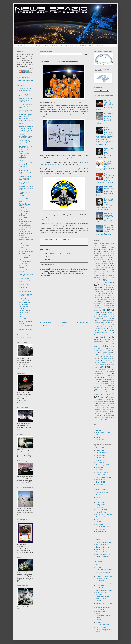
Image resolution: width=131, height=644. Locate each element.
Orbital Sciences (101, 502)
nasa (97, 346)
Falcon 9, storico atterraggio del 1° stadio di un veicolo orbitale (25, 171)
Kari (95, 317)
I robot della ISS (37, 46)
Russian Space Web (102, 625)
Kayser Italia (103, 317)
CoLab (110, 268)
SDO (96, 382)
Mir (113, 342)
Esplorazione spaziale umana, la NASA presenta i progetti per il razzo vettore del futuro (104, 118)
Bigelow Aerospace (102, 493)
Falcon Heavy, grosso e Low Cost (26, 275)
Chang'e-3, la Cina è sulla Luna (26, 228)
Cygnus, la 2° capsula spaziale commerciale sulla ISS (26, 233)
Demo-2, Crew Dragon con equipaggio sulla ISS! (26, 106)
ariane (96, 249)
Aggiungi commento (47, 264)
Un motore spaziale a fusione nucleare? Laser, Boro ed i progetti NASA (105, 166)
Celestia (99, 567)
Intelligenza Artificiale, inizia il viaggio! (26, 115)
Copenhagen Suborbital (106, 272)
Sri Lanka (111, 397)
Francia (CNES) (101, 458)
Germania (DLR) (101, 460)
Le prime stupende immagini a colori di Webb (25, 90)
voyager (96, 416)
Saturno (111, 378)
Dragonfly (108, 278)
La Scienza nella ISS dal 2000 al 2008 (26, 295)
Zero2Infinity (102, 420)
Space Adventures (102, 517)
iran (103, 306)
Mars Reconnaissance (104, 332)
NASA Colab (100, 601)
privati (101, 367)
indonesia (101, 302)
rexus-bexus (110, 371)
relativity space (99, 371)
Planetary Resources (100, 363)
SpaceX (110, 394)
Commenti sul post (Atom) (54, 326)
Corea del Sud (98, 274)
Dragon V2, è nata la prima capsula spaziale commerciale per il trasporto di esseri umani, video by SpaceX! (104, 204)
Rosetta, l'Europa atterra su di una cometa (25, 206)
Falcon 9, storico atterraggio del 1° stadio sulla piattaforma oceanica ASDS (26, 157)
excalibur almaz (107, 287)
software (97, 388)
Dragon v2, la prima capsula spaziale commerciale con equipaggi (25, 212)
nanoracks (109, 344)
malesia (108, 325)
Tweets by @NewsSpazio (25, 80)
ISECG (98, 540)
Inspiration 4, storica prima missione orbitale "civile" (25, 100)
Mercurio (107, 340)
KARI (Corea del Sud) (103, 472)
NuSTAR (110, 351)
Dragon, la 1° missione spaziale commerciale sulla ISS (26, 252)
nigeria (108, 349)
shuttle (72, 239)
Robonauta (100, 622)
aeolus (96, 243)
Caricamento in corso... (25, 338)
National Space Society (103, 542)
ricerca (99, 373)
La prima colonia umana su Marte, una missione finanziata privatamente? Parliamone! (105, 178)
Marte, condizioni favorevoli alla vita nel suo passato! (26, 239)
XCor (99, 418)
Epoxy (106, 282)
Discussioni (73, 46)
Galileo (108, 291)
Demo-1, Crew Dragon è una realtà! (26, 111)
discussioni (97, 278)
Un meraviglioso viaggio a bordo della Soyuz (26, 200)
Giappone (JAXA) (102, 463)
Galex (101, 291)
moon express (100, 344)
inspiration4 (97, 304)
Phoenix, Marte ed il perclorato (25, 322)
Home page (19, 46)
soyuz (107, 390)
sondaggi (100, 390)
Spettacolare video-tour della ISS (25, 303)
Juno (109, 314)
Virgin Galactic (101, 529)
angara (104, 245)
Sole (112, 388)
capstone (104, 264)
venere (98, 410)
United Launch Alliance (103, 527)
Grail (110, 295)
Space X (99, 519)
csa (98, 276)
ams (113, 243)
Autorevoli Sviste (106, 256)
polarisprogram (102, 365)
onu (100, 353)
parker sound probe (106, 359)
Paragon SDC (100, 505)
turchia (106, 404)
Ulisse (102, 406)
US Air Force (98, 407)
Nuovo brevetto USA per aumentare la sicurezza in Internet (26, 223)
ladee (99, 319)
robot (107, 373)
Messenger (97, 342)
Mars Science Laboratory (104, 335)
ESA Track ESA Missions (104, 576)
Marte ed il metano (25, 319)
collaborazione (100, 270)
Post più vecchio (82, 322)
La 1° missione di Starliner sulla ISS (25, 95)
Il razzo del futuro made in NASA (25, 267)
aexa (101, 243)
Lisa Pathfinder (108, 321)
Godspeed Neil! (24, 243)
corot (106, 274)
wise (112, 415)
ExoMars (97, 289)
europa (96, 287)
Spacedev (99, 522)
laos (104, 319)
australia (96, 256)
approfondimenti (100, 247)
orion (105, 356)
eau (102, 280)
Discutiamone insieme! (26, 126)
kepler (112, 316)
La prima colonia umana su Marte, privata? (24, 280)
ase (111, 250)
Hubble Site (100, 588)
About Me (99, 46)
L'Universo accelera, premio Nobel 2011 (25, 263)
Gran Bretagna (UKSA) (103, 465)
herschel (108, 297)
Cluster (96, 268)
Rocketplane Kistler (102, 510)
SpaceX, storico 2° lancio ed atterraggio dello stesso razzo (26, 136)
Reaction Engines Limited (104, 369)
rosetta (108, 375)
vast (108, 407)
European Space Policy (103, 583)
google (103, 295)
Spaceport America (100, 392)
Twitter (112, 404)
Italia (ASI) (99, 470)
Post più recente (45, 322)
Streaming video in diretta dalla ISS (25, 307)
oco (95, 353)
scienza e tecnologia (104, 379)
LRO (109, 322)
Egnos (107, 280)
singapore (97, 386)
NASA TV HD (100, 440)
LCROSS (111, 318)
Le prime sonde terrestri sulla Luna (25, 291)
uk (97, 406)
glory (110, 293)
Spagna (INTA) (101, 480)
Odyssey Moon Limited (103, 500)
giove (96, 293)
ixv (104, 312)
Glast (104, 293)
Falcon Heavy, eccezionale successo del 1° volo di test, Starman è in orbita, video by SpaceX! (105, 218)
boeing (104, 261)
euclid (110, 285)
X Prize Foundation (102, 557)
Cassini (111, 263)
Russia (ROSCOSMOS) (104, 477)
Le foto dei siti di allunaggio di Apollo (25, 299)
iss (68, 239)
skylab (104, 386)
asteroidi (106, 251)
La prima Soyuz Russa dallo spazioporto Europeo (26, 258)
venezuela (105, 410)
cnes (103, 268)
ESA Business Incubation (104, 570)
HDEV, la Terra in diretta (104, 433)
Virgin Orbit (108, 414)
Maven (96, 340)
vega (112, 407)
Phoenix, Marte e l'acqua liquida (24, 312)
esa (112, 282)
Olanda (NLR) (100, 475)
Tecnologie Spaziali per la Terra (25, 183)
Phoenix (97, 361)
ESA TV (99, 430)
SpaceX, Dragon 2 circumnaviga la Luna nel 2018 (26, 142)
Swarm (96, 401)
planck (108, 361)
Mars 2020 (110, 327)
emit (113, 280)
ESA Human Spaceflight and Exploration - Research (105, 573)
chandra (100, 266)
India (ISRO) (100, 467)
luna (96, 325)
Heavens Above (101, 585)
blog (106, 260)
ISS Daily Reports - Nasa (104, 590)
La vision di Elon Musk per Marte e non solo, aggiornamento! (26, 130)
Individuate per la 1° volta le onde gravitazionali (25, 165)
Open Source (108, 353)
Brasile (98, 264)
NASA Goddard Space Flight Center (103, 608)
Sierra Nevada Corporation (105, 515)
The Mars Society (102, 549)
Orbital (97, 356)
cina (107, 265)
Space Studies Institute (103, 547)
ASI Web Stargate (102, 565)
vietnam (105, 412)
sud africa (109, 399)
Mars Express (102, 329)
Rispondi (47, 260)
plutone (111, 363)
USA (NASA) (100, 484)
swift (102, 401)
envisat (98, 282)
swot (106, 401)
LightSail (100, 321)
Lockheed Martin (99, 323)
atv (109, 253)
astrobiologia (98, 253)
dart (103, 276)
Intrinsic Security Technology (101, 593)
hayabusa (97, 297)
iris (107, 306)
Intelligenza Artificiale (87, 46)
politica (112, 365)
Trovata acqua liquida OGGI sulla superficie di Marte (26, 188)
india (112, 299)
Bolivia (112, 262)
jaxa (96, 314)
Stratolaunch (100, 399)
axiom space (99, 257)
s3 (105, 378)
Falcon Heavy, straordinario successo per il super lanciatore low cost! (26, 121)
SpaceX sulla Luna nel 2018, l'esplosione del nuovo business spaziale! (104, 153)
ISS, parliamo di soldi (26, 330)
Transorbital (100, 524)
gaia (95, 291)
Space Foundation (102, 545)
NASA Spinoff (100, 620)
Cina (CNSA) (100, 450)
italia (96, 312)
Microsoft (107, 342)
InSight (108, 302)
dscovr (96, 280)
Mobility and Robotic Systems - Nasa (102, 598)
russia (96, 377)
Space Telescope (101, 627)
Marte (103, 337)
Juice (103, 315)
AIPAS (107, 243)
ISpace (109, 308)
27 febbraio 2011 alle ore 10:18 (60, 254)
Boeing (98, 497)
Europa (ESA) (100, 455)
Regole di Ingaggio (51, 46)
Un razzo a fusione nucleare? (25, 271)
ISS (27, 46)
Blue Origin (100, 495)
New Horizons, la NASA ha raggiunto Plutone (25, 194)
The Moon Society (102, 552)
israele (96, 310)
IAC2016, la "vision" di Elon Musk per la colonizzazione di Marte (105, 105)
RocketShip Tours (102, 512)
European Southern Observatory (102, 580)
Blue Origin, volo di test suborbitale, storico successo (25, 178)
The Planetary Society (103, 554)
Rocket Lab (100, 507)
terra (112, 401)
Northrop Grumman (100, 351)
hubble (97, 299)
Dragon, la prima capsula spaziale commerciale (24, 286)
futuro (106, 289)
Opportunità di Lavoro (102, 355)
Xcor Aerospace (101, 531)
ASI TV (98, 428)
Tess (100, 404)
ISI (103, 308)
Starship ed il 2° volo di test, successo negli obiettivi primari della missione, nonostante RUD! (105, 230)
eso (102, 285)
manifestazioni (99, 327)
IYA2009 (109, 312)
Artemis (104, 249)
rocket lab (97, 376)
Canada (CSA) (101, 448)
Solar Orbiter (105, 388)
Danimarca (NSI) (101, 453)
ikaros (106, 299)
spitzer (103, 397)
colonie (96, 272)
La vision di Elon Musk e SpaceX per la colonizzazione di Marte (26, 149)
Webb (105, 415)
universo (108, 406)
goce (96, 295)
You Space (63, 46)
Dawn (109, 276)
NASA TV (99, 437)
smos (110, 386)
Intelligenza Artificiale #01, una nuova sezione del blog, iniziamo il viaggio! (105, 191)
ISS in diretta (100, 435)
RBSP (112, 367)
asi (95, 251)
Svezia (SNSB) (101, 482)
